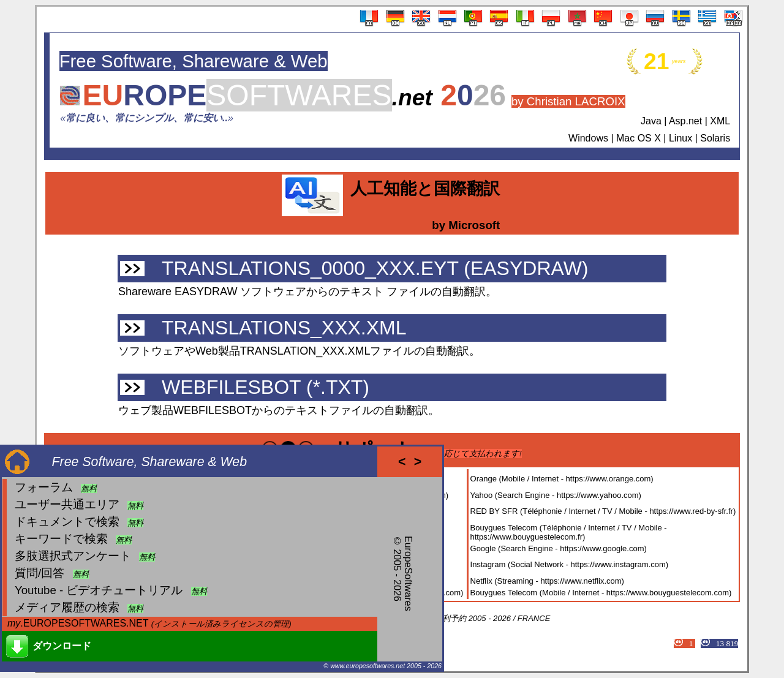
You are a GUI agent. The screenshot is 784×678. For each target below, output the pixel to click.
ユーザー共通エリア (67, 504)
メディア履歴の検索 (67, 607)
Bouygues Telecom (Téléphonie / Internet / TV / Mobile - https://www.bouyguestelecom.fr (569, 532)
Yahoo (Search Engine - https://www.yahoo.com (555, 495)
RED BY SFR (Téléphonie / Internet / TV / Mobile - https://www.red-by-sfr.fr (602, 511)
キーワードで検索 (61, 539)
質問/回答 (40, 573)
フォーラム (44, 487)
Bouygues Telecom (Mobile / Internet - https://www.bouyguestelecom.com (600, 593)
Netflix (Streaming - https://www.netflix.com (546, 581)
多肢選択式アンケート (73, 556)
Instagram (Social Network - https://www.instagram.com (568, 564)
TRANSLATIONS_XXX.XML (284, 328)
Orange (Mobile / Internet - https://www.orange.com (561, 479)
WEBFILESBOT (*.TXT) (266, 387)
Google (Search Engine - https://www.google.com (557, 548)
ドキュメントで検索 (67, 522)
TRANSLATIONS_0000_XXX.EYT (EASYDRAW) (375, 268)
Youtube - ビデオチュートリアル (99, 590)
